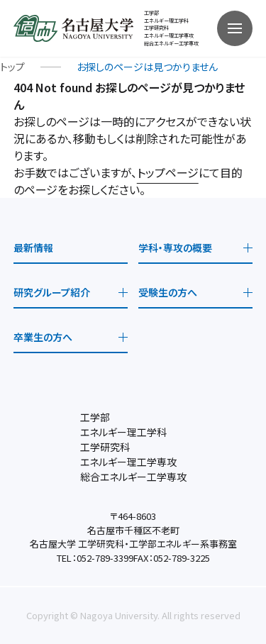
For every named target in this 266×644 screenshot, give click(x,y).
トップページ (168, 172)
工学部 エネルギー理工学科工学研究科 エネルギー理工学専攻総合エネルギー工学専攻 (171, 28)
